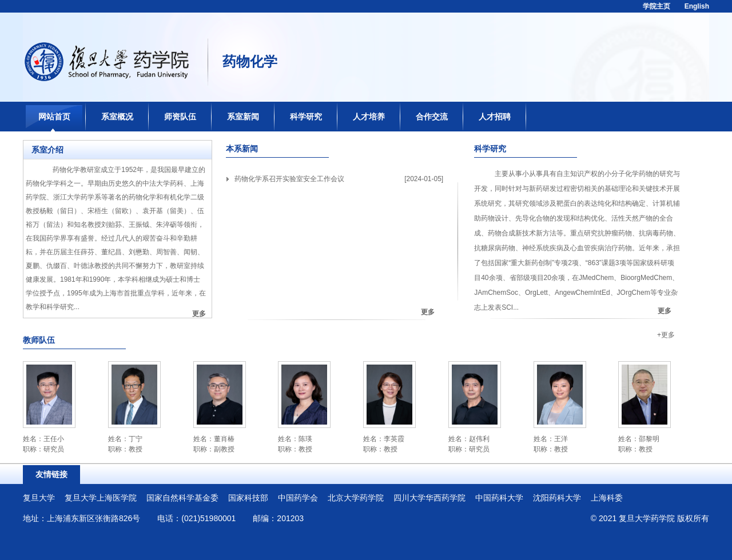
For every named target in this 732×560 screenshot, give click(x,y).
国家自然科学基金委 (182, 498)
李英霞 (394, 439)
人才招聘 (495, 117)
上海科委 (607, 498)
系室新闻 (243, 117)
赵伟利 (479, 439)
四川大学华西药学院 (429, 498)
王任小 (54, 439)
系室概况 (117, 117)
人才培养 (369, 117)
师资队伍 (180, 117)
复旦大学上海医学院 (101, 498)
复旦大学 (39, 498)
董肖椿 (224, 439)
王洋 (561, 439)
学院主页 (657, 6)
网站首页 (54, 117)
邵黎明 (649, 439)
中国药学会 (298, 498)
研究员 (54, 449)
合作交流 (432, 117)
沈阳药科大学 (557, 498)
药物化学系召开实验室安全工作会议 (289, 179)
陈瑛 (305, 439)
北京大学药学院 (356, 498)
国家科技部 (248, 498)
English (697, 6)
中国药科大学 (499, 498)
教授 (136, 449)
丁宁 (136, 439)
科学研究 (306, 117)
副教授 (224, 449)
